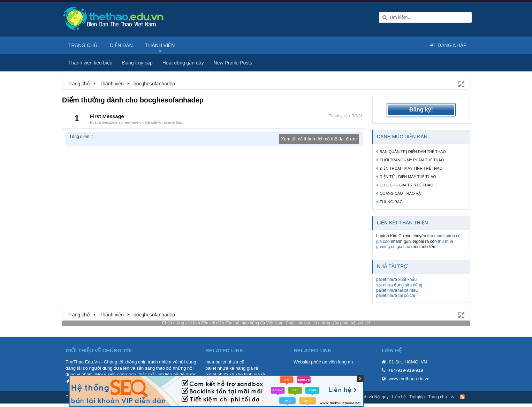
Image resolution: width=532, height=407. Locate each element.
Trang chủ (83, 45)
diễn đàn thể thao (232, 323)
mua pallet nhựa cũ (225, 362)
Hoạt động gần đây (183, 63)
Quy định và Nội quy (370, 397)
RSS (462, 397)
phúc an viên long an (332, 362)
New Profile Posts (233, 63)
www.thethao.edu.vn (409, 379)
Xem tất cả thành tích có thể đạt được (319, 139)
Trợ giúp (417, 397)
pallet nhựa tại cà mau (397, 290)
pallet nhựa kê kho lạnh (229, 374)
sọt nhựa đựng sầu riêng (399, 285)
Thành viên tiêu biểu (90, 63)
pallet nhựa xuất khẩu (396, 279)
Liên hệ (399, 397)
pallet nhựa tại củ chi (396, 295)
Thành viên (160, 45)
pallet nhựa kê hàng (225, 368)
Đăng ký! (421, 110)
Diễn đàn (121, 45)
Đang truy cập (137, 63)
